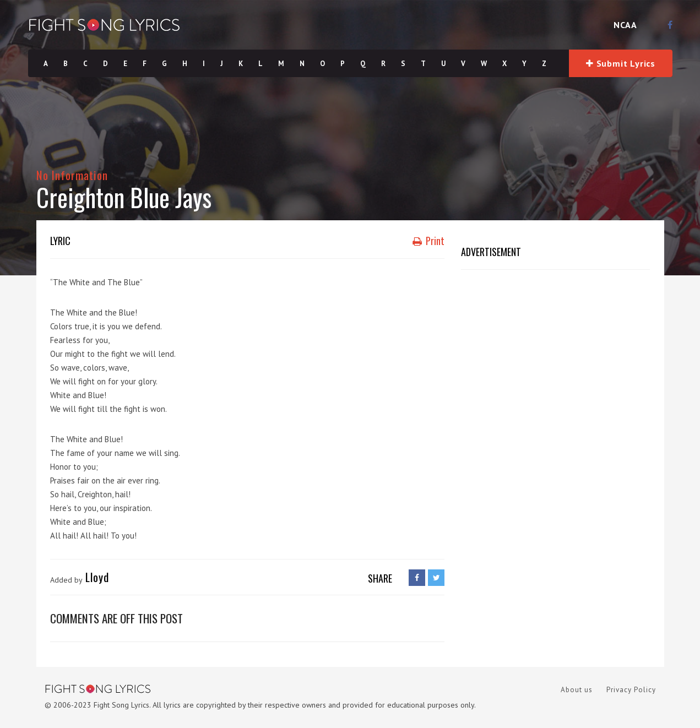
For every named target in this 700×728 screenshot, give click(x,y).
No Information (72, 175)
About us (577, 690)
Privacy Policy (631, 690)
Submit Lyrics (621, 63)
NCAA (625, 25)
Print (428, 241)
